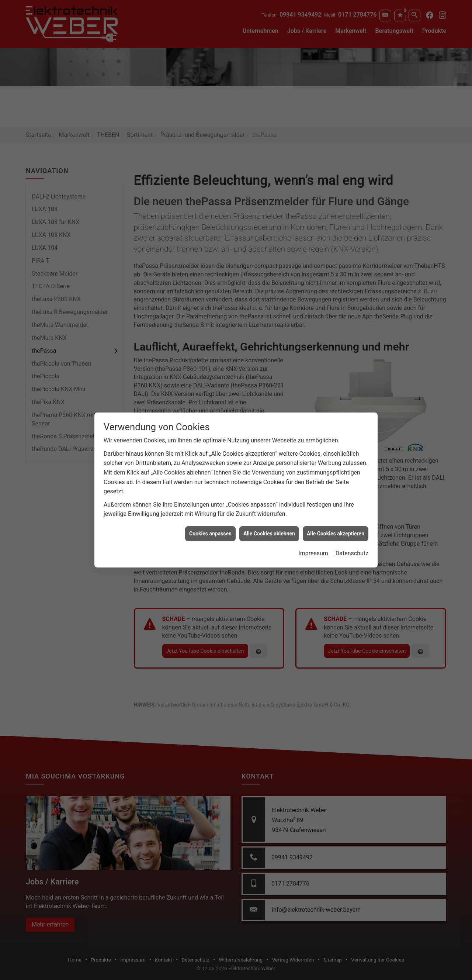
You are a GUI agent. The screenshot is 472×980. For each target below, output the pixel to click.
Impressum (313, 534)
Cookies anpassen (210, 514)
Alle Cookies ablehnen (269, 514)
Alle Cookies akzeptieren (336, 514)
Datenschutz (352, 534)
